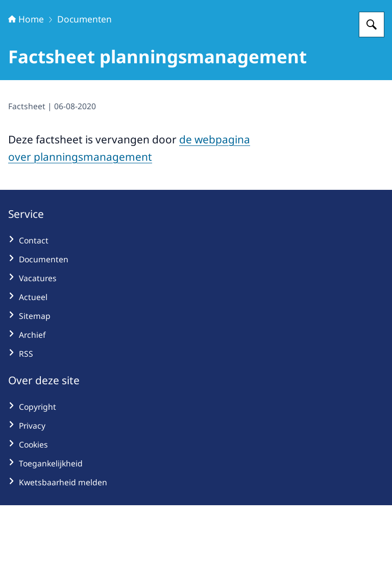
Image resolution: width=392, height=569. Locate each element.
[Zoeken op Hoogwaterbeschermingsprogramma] (372, 88)
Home (26, 83)
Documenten (84, 83)
